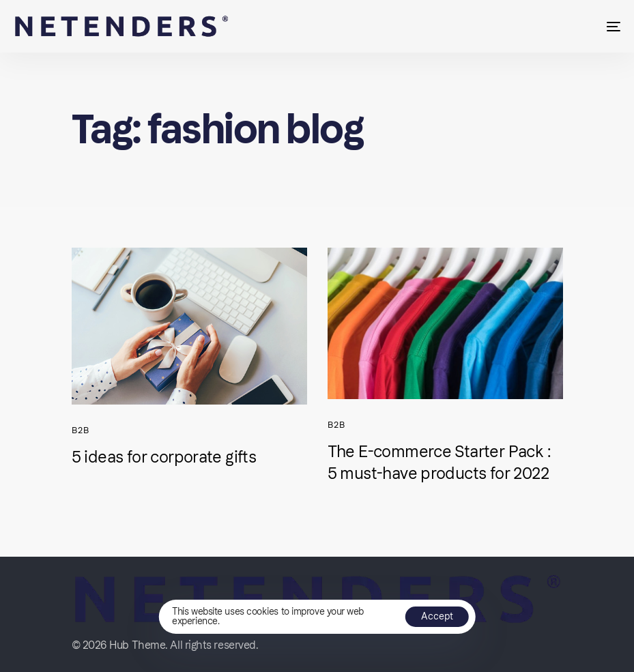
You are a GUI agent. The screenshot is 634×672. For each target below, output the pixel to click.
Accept (437, 616)
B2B (81, 430)
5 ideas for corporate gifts (164, 457)
